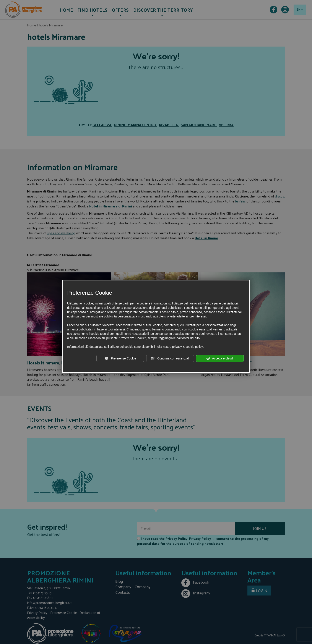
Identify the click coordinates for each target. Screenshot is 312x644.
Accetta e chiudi (220, 359)
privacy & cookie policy (188, 347)
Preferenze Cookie (120, 359)
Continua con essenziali (170, 359)
